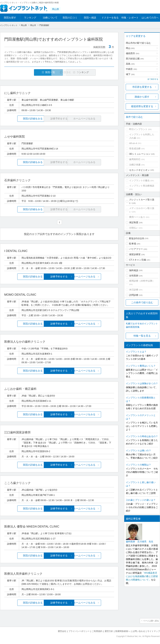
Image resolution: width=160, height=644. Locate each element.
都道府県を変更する (142, 106)
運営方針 (109, 631)
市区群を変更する (142, 87)
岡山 (130, 48)
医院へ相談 (90, 18)
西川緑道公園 (135, 59)
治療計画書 (135, 165)
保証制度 (134, 222)
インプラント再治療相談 (142, 186)
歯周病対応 (135, 159)
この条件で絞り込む (142, 302)
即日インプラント (138, 129)
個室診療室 (135, 254)
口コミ (61, 72)
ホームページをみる (96, 277)
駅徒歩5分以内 (137, 238)
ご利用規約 (97, 631)
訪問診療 (134, 295)
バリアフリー (136, 249)
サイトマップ (154, 631)
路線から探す (142, 97)
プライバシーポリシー (79, 631)
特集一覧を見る (142, 336)
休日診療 (134, 290)
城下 (130, 74)
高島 (130, 64)
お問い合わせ (139, 631)
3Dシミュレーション (140, 154)
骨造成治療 (135, 148)
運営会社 (62, 631)
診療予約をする (59, 277)
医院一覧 (27, 72)
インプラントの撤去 (139, 180)
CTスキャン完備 (138, 260)
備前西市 (133, 53)
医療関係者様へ (123, 631)
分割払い (134, 228)
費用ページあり (137, 217)
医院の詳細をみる (23, 119)
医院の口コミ (70, 18)
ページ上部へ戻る (151, 621)
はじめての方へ (150, 18)
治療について (50, 18)
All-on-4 (133, 143)
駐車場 (133, 244)
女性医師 (134, 276)
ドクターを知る (110, 18)
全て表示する (153, 79)
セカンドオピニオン (139, 170)
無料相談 (134, 270)
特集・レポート (130, 18)
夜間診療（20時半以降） (142, 281)
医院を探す (10, 18)
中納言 (131, 69)
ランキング (30, 18)
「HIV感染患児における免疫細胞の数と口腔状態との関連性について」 (142, 576)
